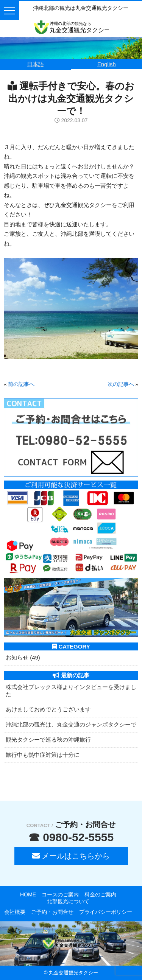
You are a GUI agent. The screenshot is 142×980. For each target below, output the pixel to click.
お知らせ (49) (23, 657)
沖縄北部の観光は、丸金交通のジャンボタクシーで (71, 724)
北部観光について (68, 901)
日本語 (35, 64)
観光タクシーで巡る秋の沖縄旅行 (48, 740)
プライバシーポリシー (106, 912)
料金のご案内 (100, 894)
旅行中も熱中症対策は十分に (43, 755)
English (107, 64)
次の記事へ (121, 384)
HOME (28, 894)
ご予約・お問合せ (52, 912)
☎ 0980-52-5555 (71, 837)
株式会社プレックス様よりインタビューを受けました (71, 691)
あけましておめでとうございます (48, 709)
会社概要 (15, 912)
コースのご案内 (60, 894)
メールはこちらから (71, 856)
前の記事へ (21, 384)
